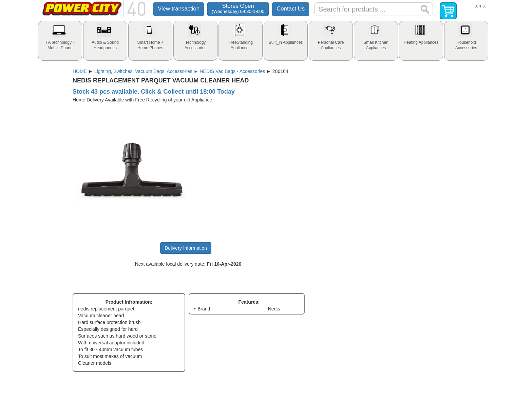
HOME (80, 71)
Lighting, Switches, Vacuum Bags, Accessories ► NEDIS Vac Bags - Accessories (180, 71)
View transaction (179, 9)
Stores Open (238, 8)
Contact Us (291, 9)
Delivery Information (186, 248)
